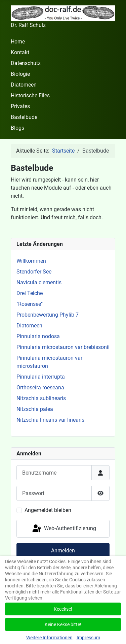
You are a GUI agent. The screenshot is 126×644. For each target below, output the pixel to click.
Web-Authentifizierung (64, 529)
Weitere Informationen (49, 638)
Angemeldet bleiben (48, 510)
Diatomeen (24, 85)
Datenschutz (26, 63)
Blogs (17, 128)
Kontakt (20, 52)
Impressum (88, 638)
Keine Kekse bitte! (63, 624)
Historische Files (30, 95)
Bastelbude (24, 117)
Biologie (20, 74)
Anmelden (63, 551)
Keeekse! (63, 609)
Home (18, 42)
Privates (20, 106)
